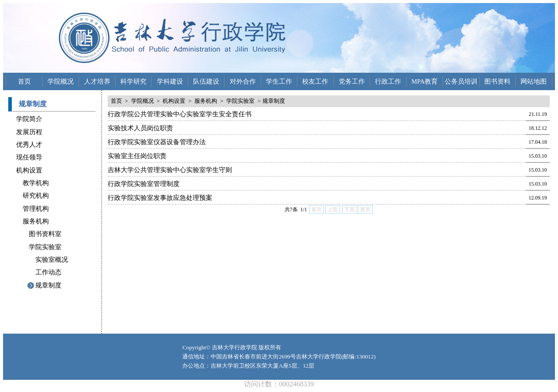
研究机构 (36, 196)
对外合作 (243, 81)
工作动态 (48, 272)
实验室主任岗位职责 (137, 156)
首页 (24, 81)
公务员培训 (461, 81)
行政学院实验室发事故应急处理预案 (160, 198)
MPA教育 (425, 81)
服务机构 (36, 221)
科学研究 (133, 81)
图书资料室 (45, 234)
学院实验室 (45, 247)
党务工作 (352, 81)
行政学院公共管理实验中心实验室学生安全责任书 (180, 114)
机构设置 (29, 170)
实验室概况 (52, 260)
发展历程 (29, 132)
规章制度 (48, 285)
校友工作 (315, 81)
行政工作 (388, 81)
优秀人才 (29, 145)
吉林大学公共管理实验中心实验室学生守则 (170, 170)
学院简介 (29, 119)
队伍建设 (206, 81)
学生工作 (279, 81)
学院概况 (61, 81)
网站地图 (534, 81)
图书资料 (497, 81)
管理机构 (36, 209)
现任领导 (29, 157)
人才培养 (97, 81)
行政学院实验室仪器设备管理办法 (157, 142)
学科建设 (170, 81)
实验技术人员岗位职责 (140, 128)
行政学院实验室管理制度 (144, 184)
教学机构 (36, 183)
